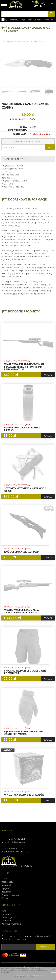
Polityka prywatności (11, 924)
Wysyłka (5, 888)
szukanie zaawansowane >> (41, 20)
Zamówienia (7, 921)
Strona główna (8, 41)
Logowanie (7, 914)
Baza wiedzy (7, 882)
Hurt (4, 911)
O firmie (5, 878)
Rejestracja (7, 917)
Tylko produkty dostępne (14, 20)
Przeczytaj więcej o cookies (24, 976)
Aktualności (7, 885)
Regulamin (6, 892)
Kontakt (5, 898)
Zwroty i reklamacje (11, 895)
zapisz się (45, 947)
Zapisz (50, 147)
